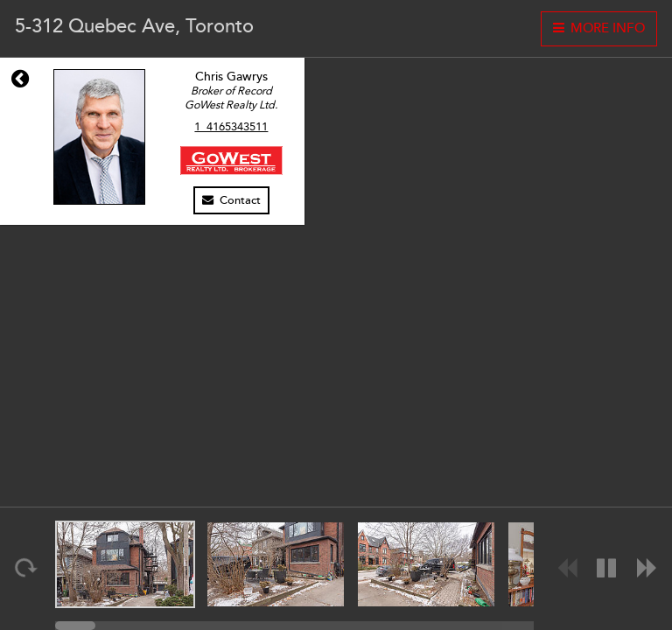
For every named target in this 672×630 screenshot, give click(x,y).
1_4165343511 (231, 126)
